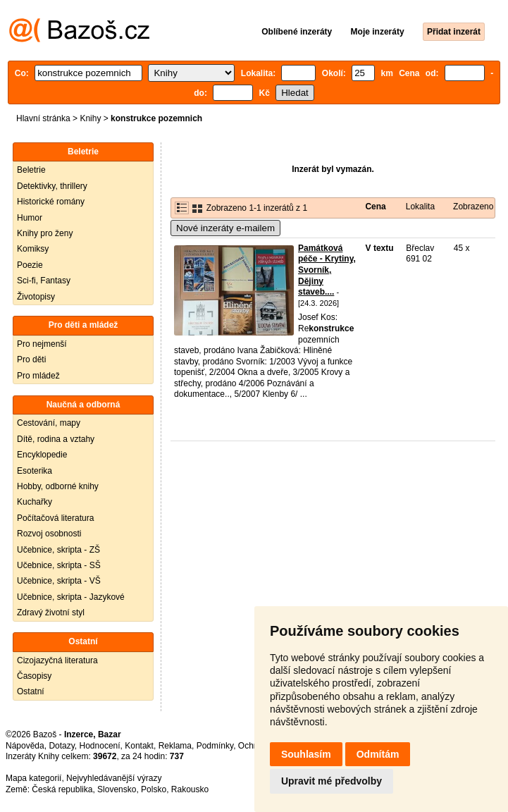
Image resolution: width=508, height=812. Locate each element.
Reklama (175, 746)
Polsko (154, 789)
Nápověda (25, 746)
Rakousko (190, 789)
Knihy (90, 118)
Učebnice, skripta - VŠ (59, 581)
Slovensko (117, 789)
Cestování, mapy (49, 423)
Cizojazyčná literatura (57, 660)
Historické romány (51, 202)
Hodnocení (100, 746)
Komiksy (33, 249)
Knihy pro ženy (45, 233)
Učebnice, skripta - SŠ (59, 565)
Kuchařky (35, 502)
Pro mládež (38, 376)
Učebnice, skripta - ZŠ (58, 550)
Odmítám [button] (378, 754)
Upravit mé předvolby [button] (332, 781)
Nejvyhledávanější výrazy (114, 778)
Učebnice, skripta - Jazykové (71, 597)
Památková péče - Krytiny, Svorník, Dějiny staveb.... (327, 270)
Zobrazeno (473, 207)
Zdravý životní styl (51, 613)
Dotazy (61, 746)
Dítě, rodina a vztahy (56, 439)
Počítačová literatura (55, 518)
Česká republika (62, 789)
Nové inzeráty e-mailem (225, 228)
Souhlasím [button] (306, 754)
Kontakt (139, 746)
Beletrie (31, 170)
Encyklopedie (42, 455)
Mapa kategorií (33, 778)
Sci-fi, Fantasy (44, 281)
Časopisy (34, 676)
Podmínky (215, 746)
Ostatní (31, 691)
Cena (375, 207)
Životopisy (36, 297)
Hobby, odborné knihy (58, 486)
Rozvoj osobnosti (49, 534)
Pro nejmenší (42, 344)
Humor (30, 218)
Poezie (30, 265)
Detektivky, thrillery (52, 186)
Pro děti (31, 359)
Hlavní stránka (43, 118)
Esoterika (35, 471)
